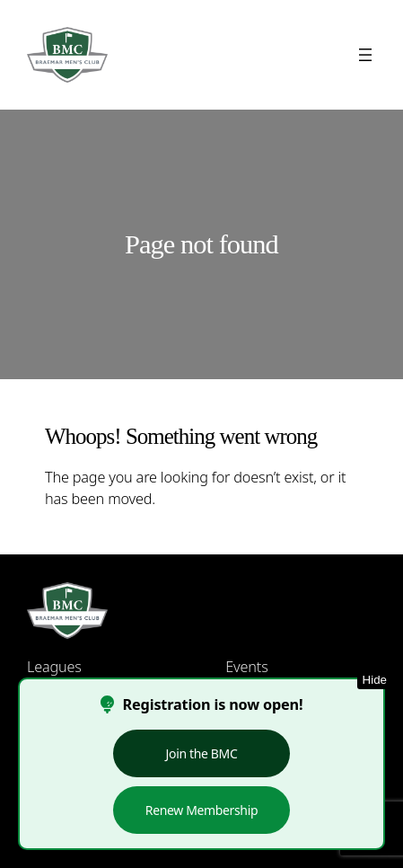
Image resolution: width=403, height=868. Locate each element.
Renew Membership (201, 810)
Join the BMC (202, 753)
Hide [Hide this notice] (375, 680)
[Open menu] (365, 55)
